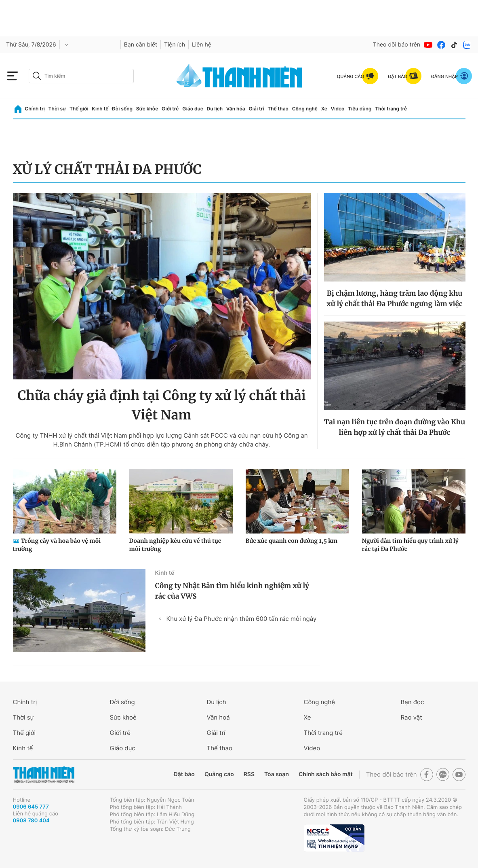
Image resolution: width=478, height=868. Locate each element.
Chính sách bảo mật (326, 774)
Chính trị (35, 109)
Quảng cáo (219, 774)
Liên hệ (202, 45)
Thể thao (278, 109)
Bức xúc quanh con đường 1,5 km (292, 541)
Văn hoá (218, 717)
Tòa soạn (277, 774)
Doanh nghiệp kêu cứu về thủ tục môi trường (175, 545)
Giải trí (256, 109)
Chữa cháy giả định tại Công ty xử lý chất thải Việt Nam (161, 405)
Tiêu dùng (360, 109)
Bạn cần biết (141, 45)
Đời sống (122, 109)
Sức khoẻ (123, 717)
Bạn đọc (413, 702)
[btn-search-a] (37, 76)
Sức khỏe (147, 109)
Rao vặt (412, 717)
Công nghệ (305, 109)
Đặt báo (184, 774)
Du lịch (215, 109)
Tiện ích (175, 45)
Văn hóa (236, 109)
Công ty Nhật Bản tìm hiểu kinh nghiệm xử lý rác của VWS (232, 591)
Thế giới (79, 109)
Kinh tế (100, 109)
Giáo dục (193, 109)
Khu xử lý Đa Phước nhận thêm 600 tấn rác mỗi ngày (242, 619)
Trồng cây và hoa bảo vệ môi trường (57, 545)
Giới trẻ (170, 109)
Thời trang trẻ (391, 109)
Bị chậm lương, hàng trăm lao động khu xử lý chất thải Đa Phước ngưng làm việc (394, 299)
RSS (249, 774)
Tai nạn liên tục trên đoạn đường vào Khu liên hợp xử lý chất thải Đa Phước (395, 427)
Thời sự (57, 109)
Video (338, 109)
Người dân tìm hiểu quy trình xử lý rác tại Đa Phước (410, 545)
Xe (324, 109)
